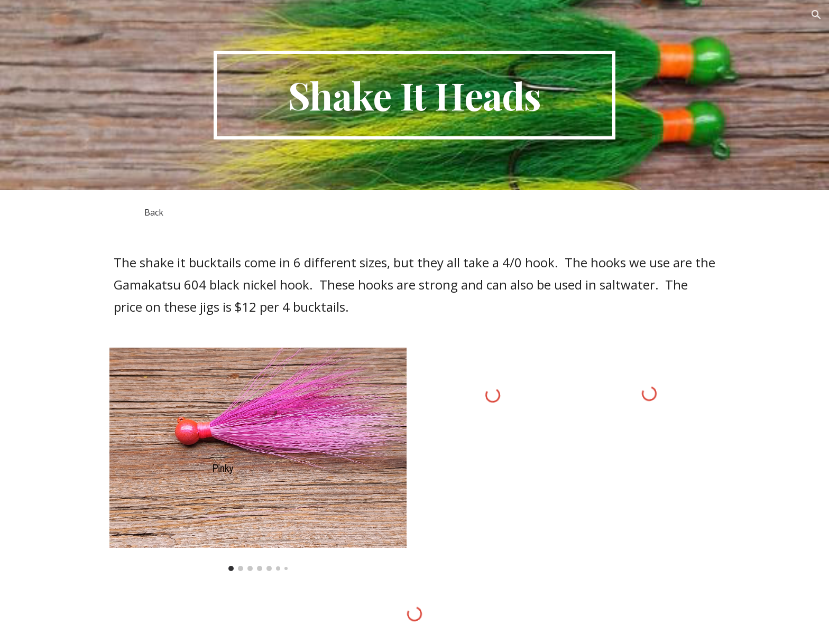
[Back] (154, 212)
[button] (816, 15)
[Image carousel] (258, 459)
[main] (414, 95)
